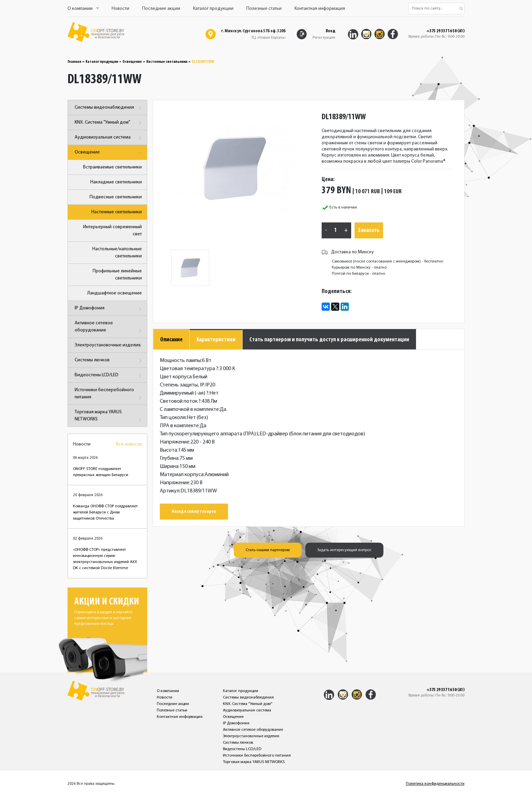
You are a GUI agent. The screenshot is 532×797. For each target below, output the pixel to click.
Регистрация (324, 38)
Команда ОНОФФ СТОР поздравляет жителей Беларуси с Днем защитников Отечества (105, 512)
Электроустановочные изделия (109, 346)
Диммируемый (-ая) (184, 393)
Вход (330, 31)
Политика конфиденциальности (435, 784)
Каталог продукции (213, 9)
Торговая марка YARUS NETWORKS (109, 417)
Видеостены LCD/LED (109, 376)
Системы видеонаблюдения (109, 108)
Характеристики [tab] (216, 340)
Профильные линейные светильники (117, 275)
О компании (83, 9)
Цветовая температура (189, 369)
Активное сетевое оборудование (109, 328)
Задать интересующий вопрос (344, 550)
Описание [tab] (171, 340)
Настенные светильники (167, 62)
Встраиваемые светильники (112, 167)
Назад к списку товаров (194, 512)
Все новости (129, 444)
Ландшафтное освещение (115, 293)
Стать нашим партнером (268, 550)
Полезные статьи (264, 9)
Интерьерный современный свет (112, 231)
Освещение (132, 62)
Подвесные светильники (116, 197)
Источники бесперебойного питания (109, 395)
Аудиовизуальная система (109, 138)
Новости (120, 9)
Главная (74, 62)
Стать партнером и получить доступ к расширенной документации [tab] (329, 340)
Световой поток (180, 401)
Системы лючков (109, 361)
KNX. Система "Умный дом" (109, 123)
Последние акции (161, 9)
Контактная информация (320, 9)
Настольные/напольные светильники (117, 253)
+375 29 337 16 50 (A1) (445, 31)
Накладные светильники (116, 182)
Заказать (369, 230)
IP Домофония (109, 309)
